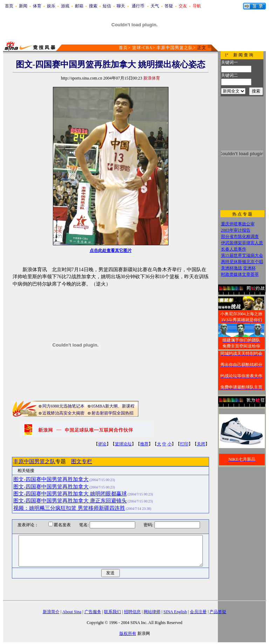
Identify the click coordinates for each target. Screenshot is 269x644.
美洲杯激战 (232, 268)
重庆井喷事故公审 (238, 224)
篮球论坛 (123, 444)
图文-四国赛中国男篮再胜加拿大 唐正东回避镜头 (70, 501)
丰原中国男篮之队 (175, 48)
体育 (37, 6)
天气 (155, 6)
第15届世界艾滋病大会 (242, 255)
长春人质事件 (234, 249)
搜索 (93, 6)
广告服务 (93, 612)
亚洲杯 (249, 268)
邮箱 (79, 6)
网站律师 (152, 612)
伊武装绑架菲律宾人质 (242, 243)
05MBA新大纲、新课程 (113, 406)
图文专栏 (82, 461)
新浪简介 (51, 612)
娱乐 (51, 6)
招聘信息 (132, 612)
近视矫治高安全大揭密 (63, 413)
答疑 (169, 6)
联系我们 (112, 612)
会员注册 (198, 612)
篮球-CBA (142, 48)
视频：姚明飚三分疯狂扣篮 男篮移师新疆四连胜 (69, 508)
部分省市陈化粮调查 (240, 237)
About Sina (72, 612)
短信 (107, 6)
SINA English (175, 612)
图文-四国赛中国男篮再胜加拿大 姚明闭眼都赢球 (70, 494)
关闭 (201, 444)
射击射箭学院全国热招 (112, 413)
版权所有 (128, 633)
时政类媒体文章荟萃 (240, 274)
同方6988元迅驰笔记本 (63, 406)
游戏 (65, 6)
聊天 (121, 6)
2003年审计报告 (236, 230)
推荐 (144, 444)
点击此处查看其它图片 (111, 251)
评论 (102, 444)
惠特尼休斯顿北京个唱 (242, 262)
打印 (184, 444)
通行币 (138, 6)
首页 (9, 6)
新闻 (23, 6)
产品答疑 (218, 612)
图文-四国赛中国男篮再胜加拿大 (51, 479)
